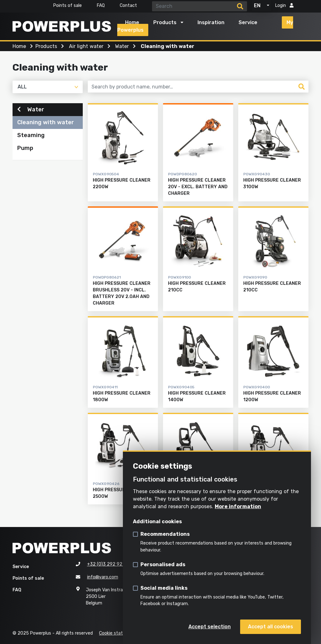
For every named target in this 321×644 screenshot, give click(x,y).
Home (132, 22)
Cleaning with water (46, 123)
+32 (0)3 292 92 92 (108, 564)
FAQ (101, 5)
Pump (25, 148)
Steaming (31, 136)
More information (238, 506)
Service (248, 22)
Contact (128, 5)
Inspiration (211, 22)
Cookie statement (118, 633)
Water (31, 109)
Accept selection (210, 627)
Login (284, 5)
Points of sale (68, 5)
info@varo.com (103, 577)
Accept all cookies (271, 627)
